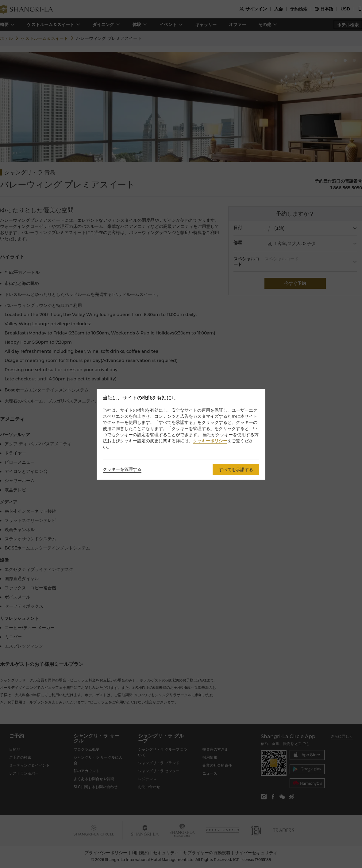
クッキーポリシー (210, 441)
